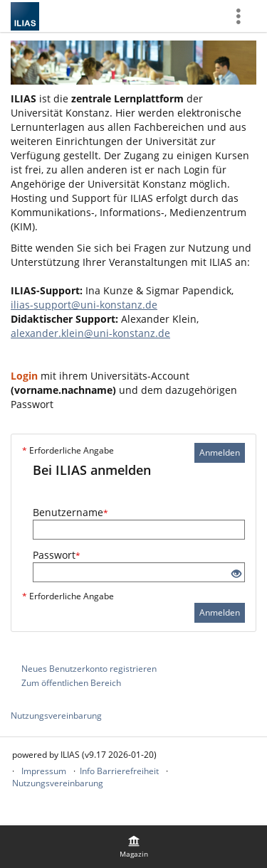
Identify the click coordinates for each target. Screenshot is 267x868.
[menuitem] (134, 847)
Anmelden (220, 452)
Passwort (57, 555)
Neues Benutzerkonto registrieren (89, 669)
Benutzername (70, 512)
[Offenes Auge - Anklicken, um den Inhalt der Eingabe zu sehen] (236, 574)
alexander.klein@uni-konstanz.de (90, 333)
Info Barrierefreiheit (119, 771)
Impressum (44, 771)
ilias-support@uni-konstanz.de (84, 305)
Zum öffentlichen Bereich (71, 683)
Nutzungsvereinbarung (56, 716)
